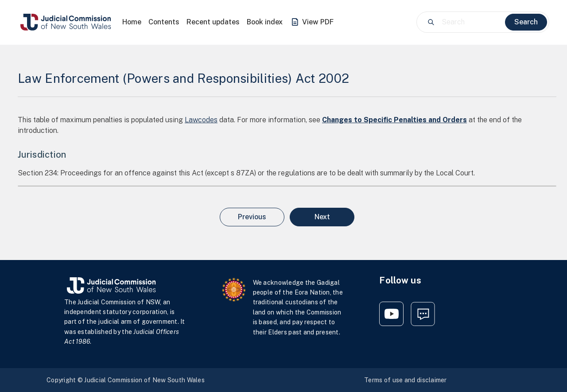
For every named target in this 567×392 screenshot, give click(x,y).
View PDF (312, 22)
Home (132, 22)
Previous (252, 217)
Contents (164, 22)
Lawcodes (201, 120)
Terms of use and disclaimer (406, 380)
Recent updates (213, 22)
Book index (265, 22)
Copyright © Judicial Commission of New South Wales (126, 380)
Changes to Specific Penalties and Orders (394, 120)
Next (322, 217)
